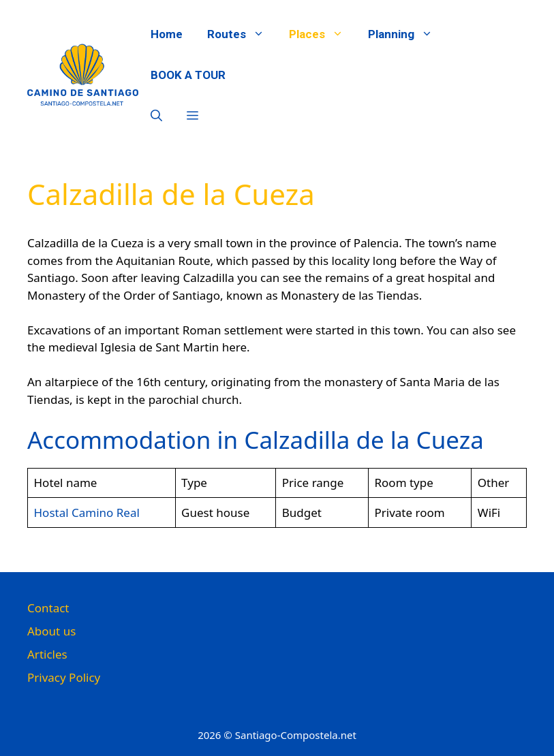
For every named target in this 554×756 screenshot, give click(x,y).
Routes (242, 34)
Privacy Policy (64, 677)
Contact (48, 608)
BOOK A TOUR (188, 75)
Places (322, 34)
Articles (47, 654)
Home (167, 34)
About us (51, 631)
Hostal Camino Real (87, 513)
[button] (156, 116)
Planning (406, 34)
